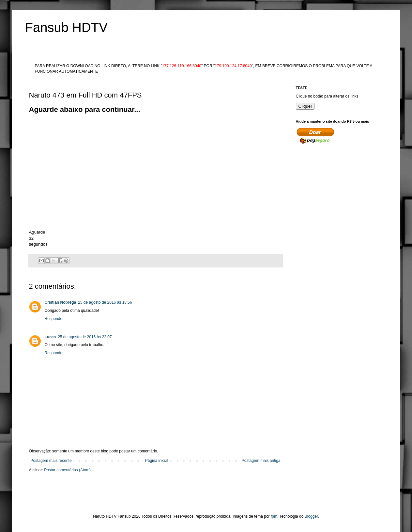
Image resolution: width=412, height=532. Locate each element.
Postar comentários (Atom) (67, 470)
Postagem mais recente (51, 461)
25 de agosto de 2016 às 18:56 (105, 302)
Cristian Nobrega (61, 302)
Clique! (305, 106)
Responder (54, 319)
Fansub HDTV (66, 27)
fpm (274, 516)
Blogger (311, 516)
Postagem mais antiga (261, 461)
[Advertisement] (148, 129)
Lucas (50, 337)
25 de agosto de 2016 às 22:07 (85, 337)
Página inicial (157, 461)
